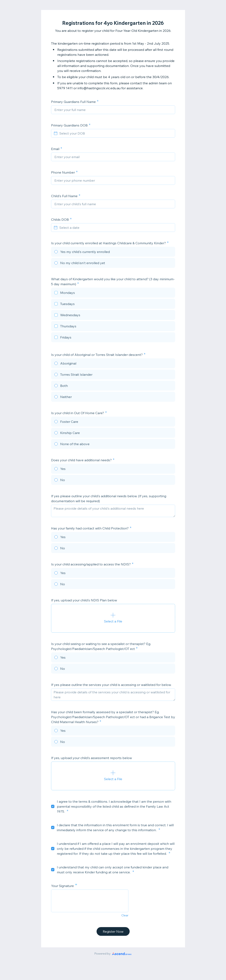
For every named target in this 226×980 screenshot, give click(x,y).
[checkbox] (113, 293)
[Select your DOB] (116, 133)
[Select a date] (116, 228)
